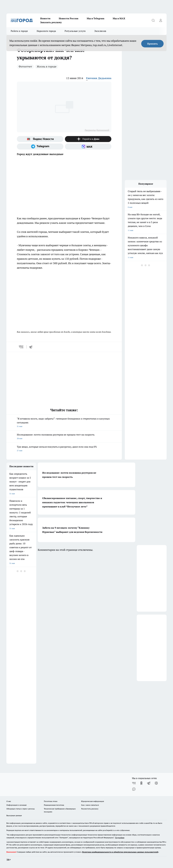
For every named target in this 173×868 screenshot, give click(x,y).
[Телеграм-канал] (40, 147)
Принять (152, 44)
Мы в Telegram (96, 18)
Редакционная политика (54, 805)
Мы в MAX (119, 18)
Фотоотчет (25, 66)
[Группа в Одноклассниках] (141, 783)
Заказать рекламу (51, 22)
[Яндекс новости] (40, 139)
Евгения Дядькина (99, 78)
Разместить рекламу (90, 809)
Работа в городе (19, 31)
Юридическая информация (93, 801)
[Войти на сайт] (161, 20)
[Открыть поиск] (153, 20)
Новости (45, 18)
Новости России (69, 18)
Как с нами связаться (90, 805)
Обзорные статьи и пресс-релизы (21, 809)
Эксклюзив (100, 31)
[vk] (21, 347)
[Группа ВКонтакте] (134, 783)
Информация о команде (16, 805)
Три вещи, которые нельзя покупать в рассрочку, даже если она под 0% (64, 449)
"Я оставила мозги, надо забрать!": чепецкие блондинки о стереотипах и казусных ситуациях (64, 423)
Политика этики (51, 801)
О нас (9, 801)
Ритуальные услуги (75, 31)
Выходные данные (14, 815)
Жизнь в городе (47, 66)
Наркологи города (46, 31)
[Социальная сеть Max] (88, 147)
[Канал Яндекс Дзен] (88, 139)
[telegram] (32, 347)
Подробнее (120, 838)
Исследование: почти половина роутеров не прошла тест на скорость (64, 437)
